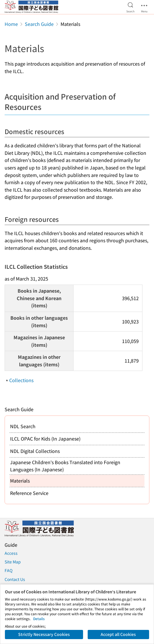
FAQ (9, 570)
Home (11, 24)
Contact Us (15, 579)
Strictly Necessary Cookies (44, 634)
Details (39, 619)
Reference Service (29, 493)
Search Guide (39, 24)
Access (11, 553)
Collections (21, 380)
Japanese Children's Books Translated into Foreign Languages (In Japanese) (65, 466)
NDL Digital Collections (35, 451)
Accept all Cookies (118, 634)
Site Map (13, 562)
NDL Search (23, 426)
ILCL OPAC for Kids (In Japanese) (45, 439)
